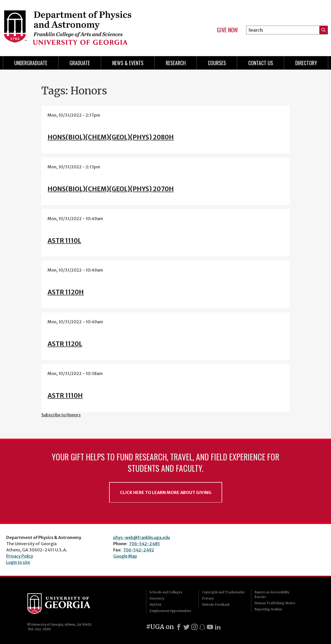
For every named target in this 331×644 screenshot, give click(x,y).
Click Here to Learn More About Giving (166, 492)
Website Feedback (216, 605)
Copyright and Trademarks (223, 592)
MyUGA (155, 605)
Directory (306, 63)
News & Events (128, 63)
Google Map (125, 556)
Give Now (227, 30)
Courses (217, 63)
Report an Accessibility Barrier (272, 594)
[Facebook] (179, 627)
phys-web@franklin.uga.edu (142, 537)
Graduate (80, 63)
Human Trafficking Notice (275, 603)
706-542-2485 (144, 544)
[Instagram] (194, 627)
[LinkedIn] (218, 627)
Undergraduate (31, 63)
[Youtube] (210, 627)
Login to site (18, 562)
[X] (186, 627)
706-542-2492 (139, 550)
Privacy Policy (20, 556)
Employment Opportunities (170, 611)
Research (176, 63)
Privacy (208, 598)
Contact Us (261, 63)
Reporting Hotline (268, 609)
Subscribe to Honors (61, 415)
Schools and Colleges (166, 592)
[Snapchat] (202, 627)
